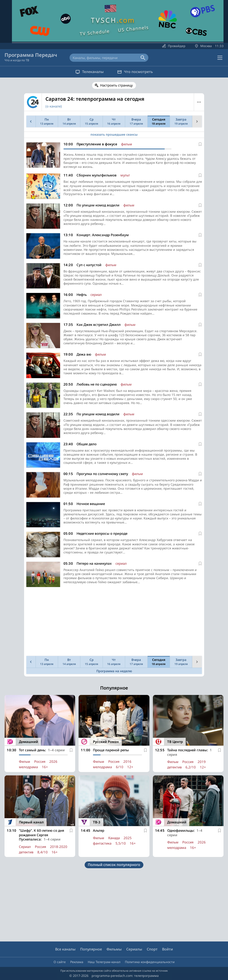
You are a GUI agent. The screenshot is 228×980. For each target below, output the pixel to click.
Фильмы (114, 949)
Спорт (152, 949)
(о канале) (54, 106)
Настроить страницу (116, 85)
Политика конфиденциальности (150, 962)
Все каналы (65, 949)
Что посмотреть (135, 72)
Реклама (77, 962)
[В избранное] (200, 144)
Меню (199, 102)
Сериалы (134, 949)
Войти (167, 949)
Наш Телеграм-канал (104, 962)
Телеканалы (90, 72)
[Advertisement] (113, 623)
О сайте (60, 962)
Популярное (91, 949)
